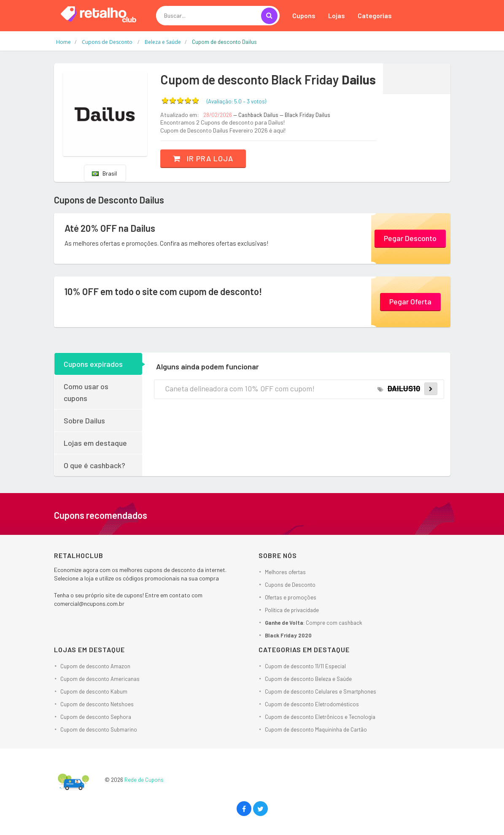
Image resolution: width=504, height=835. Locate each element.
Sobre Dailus (84, 420)
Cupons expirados (93, 364)
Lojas (337, 15)
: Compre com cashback (314, 623)
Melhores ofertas (285, 572)
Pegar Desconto (410, 238)
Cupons (304, 15)
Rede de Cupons (144, 780)
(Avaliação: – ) (236, 101)
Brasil (104, 173)
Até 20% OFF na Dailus (110, 228)
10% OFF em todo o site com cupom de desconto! (163, 291)
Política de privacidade (292, 610)
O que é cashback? (94, 465)
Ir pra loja (203, 158)
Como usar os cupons (86, 392)
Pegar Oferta (410, 301)
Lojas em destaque (95, 443)
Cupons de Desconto (290, 585)
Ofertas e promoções (291, 597)
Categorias (375, 15)
